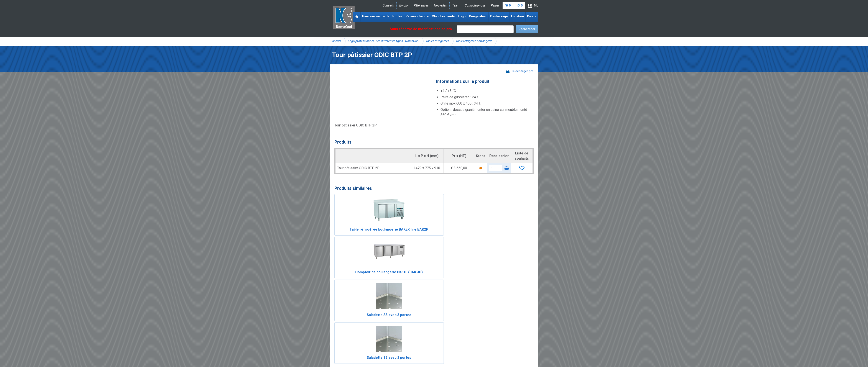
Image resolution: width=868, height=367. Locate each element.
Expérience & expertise (395, 327)
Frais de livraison (449, 327)
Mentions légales (344, 351)
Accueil (337, 41)
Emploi (404, 5)
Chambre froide (443, 16)
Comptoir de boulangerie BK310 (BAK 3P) (409, 235)
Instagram (367, 341)
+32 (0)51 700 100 (431, 341)
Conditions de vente (373, 351)
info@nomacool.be (396, 341)
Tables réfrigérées (437, 41)
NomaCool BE (342, 327)
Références (421, 5)
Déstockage (499, 16)
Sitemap (432, 351)
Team (456, 5)
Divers (532, 16)
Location (517, 16)
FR (530, 5)
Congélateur (478, 16)
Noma (344, 17)
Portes (397, 16)
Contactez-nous (475, 5)
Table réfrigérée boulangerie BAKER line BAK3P (510, 290)
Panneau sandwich (376, 16)
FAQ (335, 331)
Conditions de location (406, 351)
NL (536, 5)
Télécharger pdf (522, 71)
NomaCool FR (365, 327)
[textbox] (485, 29)
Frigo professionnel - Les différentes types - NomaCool (384, 41)
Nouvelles (440, 5)
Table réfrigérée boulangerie (474, 41)
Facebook (343, 341)
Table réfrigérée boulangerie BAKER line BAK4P (459, 290)
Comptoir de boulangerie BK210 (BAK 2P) (409, 290)
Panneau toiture (417, 16)
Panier (508, 5)
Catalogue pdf (424, 327)
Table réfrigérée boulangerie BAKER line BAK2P (358, 235)
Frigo (462, 16)
